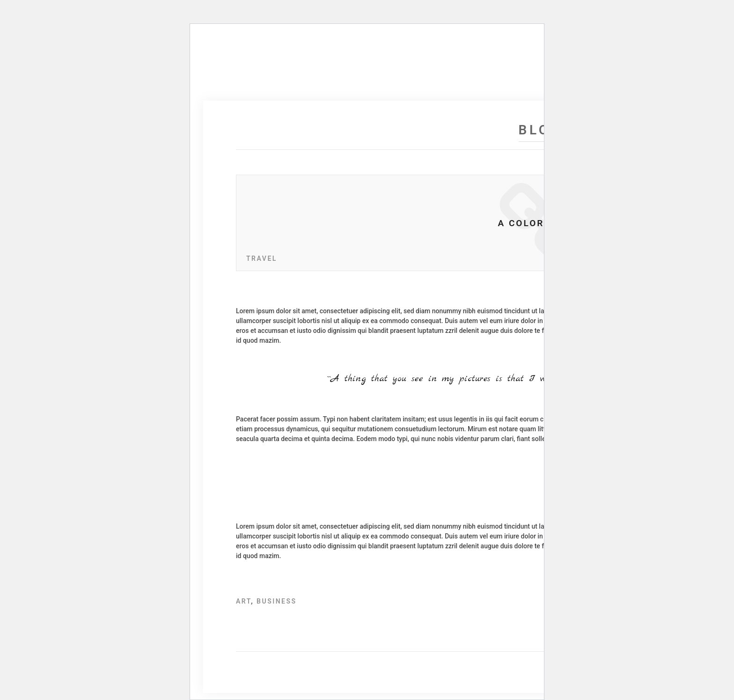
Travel (262, 258)
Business (277, 601)
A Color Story (540, 223)
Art (243, 601)
